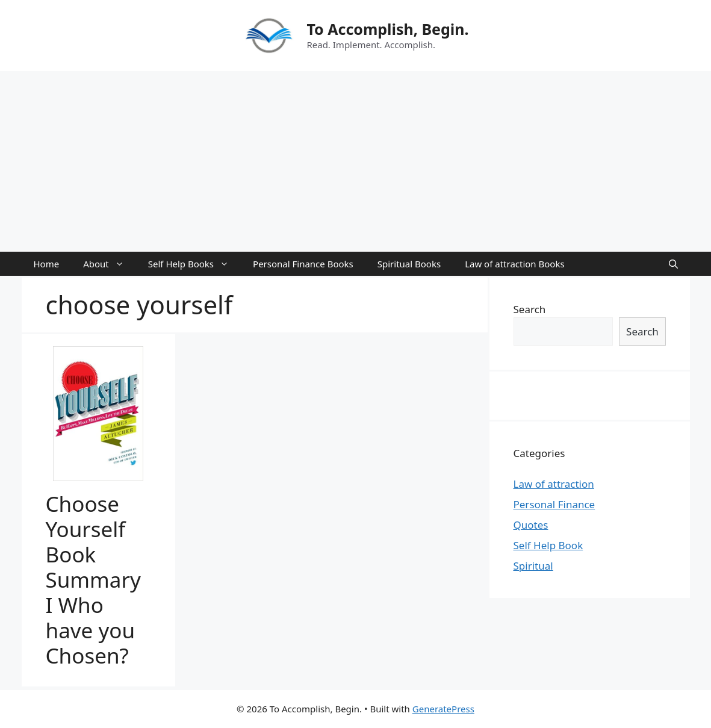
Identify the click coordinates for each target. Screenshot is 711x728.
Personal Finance (554, 504)
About (110, 264)
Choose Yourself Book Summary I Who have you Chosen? (93, 580)
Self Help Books (194, 264)
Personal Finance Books (303, 264)
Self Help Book (548, 545)
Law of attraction (554, 484)
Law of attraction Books (514, 264)
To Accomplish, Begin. (387, 29)
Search (530, 309)
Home (47, 264)
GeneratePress (443, 709)
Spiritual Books (409, 264)
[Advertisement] (355, 161)
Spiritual (533, 566)
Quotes (531, 525)
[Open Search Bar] (673, 264)
